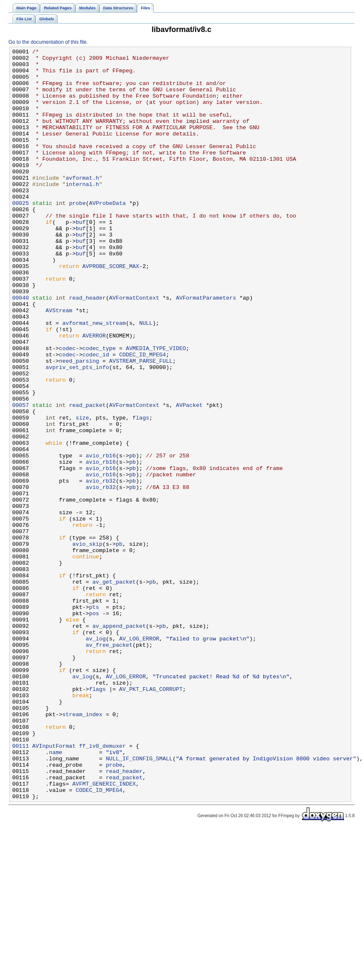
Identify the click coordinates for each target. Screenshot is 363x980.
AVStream (59, 363)
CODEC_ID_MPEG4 (143, 416)
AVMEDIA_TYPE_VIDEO (156, 409)
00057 (21, 477)
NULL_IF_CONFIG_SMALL (139, 901)
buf (81, 257)
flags (141, 492)
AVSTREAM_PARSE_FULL (141, 424)
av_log (96, 757)
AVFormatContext (134, 348)
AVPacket (189, 477)
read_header (87, 348)
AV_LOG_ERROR (139, 757)
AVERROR (94, 393)
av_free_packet (109, 765)
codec (67, 409)
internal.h (82, 212)
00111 (21, 886)
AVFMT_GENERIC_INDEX (104, 931)
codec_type (99, 409)
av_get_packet (114, 689)
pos (94, 727)
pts (94, 719)
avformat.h (82, 204)
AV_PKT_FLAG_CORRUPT (151, 818)
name (56, 893)
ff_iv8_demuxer (103, 886)
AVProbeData (107, 234)
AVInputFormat (54, 886)
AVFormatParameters (206, 348)
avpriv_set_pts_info (77, 431)
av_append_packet (119, 742)
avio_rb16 (101, 537)
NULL (146, 378)
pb (133, 537)
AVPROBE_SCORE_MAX (111, 310)
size (83, 492)
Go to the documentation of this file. (48, 42)
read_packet (87, 477)
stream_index (82, 848)
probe (77, 234)
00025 (21, 234)
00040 (21, 348)
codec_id (96, 416)
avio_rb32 (101, 568)
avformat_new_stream (94, 378)
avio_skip (87, 643)
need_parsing (79, 424)
